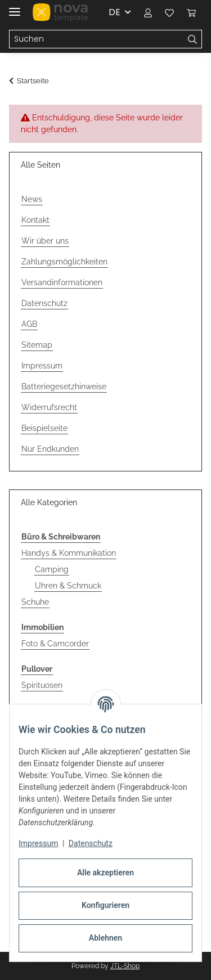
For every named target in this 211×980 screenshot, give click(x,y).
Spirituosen (42, 685)
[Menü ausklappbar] (15, 7)
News (32, 199)
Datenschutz (91, 843)
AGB (29, 324)
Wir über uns (45, 241)
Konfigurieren (105, 905)
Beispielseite (44, 428)
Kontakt (35, 220)
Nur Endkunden (50, 449)
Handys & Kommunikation (69, 553)
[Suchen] (193, 39)
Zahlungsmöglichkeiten (64, 262)
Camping (52, 569)
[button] (148, 12)
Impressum (38, 843)
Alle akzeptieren (105, 873)
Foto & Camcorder (55, 644)
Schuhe (35, 602)
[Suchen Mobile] (96, 39)
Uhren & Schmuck (68, 586)
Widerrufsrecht (49, 407)
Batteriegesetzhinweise (64, 386)
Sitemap (37, 345)
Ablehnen (105, 938)
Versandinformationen (62, 282)
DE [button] (115, 12)
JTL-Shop (125, 966)
